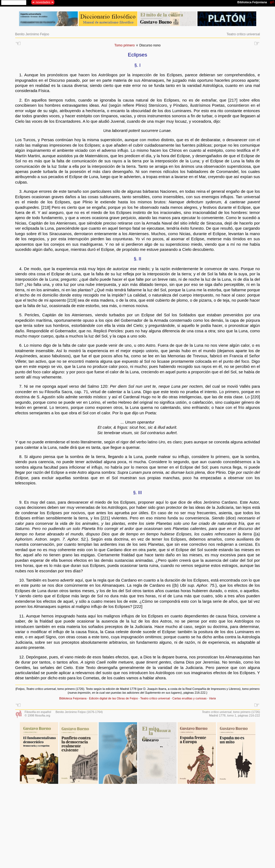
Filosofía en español (38, 712)
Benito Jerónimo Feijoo (32, 34)
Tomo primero (125, 45)
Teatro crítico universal (243, 34)
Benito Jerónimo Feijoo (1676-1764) (79, 712)
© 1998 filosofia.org (38, 715)
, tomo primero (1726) (231, 712)
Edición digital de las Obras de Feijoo (113, 698)
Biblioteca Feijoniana (73, 698)
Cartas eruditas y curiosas (189, 698)
